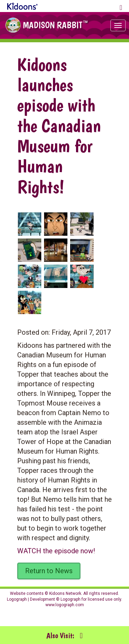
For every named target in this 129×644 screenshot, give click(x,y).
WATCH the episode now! (56, 551)
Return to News (49, 571)
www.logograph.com (65, 605)
